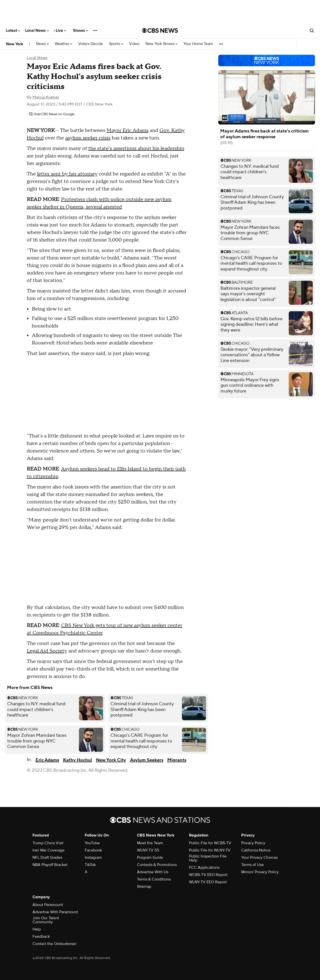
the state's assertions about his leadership (136, 148)
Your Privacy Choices (259, 857)
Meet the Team (150, 843)
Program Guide (150, 857)
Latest (13, 30)
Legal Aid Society (47, 651)
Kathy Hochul (77, 760)
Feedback (41, 936)
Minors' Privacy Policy (260, 872)
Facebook (93, 850)
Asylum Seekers (147, 760)
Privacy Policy (253, 843)
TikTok (90, 865)
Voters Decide (91, 44)
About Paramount (48, 905)
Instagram (93, 857)
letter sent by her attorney (67, 174)
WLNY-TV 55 (148, 850)
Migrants (177, 760)
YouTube (92, 843)
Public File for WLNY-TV (210, 850)
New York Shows (161, 44)
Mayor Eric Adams (127, 130)
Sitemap (144, 886)
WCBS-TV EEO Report (208, 875)
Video (134, 44)
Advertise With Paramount (55, 912)
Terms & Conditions (154, 879)
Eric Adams (47, 760)
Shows (80, 30)
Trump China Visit (48, 843)
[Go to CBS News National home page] (160, 30)
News (42, 44)
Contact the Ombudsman (54, 944)
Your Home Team (198, 44)
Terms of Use (252, 865)
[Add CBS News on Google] (52, 114)
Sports (116, 44)
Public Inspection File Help (208, 858)
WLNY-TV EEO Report (208, 882)
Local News (37, 30)
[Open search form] (312, 30)
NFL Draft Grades (47, 857)
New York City (111, 760)
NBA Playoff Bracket (50, 865)
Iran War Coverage (48, 850)
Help (37, 929)
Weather (63, 44)
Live (61, 30)
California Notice (256, 850)
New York (15, 44)
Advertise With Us (153, 872)
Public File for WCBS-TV (210, 843)
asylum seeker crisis (88, 138)
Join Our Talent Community (46, 920)
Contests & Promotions (157, 865)
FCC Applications (204, 867)
